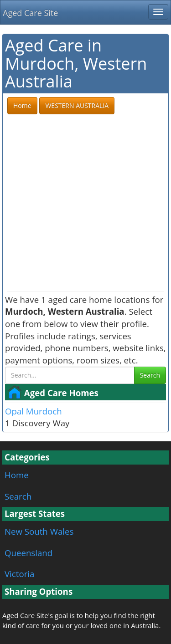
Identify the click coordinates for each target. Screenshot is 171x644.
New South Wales (39, 531)
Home (17, 475)
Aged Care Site (30, 13)
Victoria (19, 574)
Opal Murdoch (34, 411)
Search (150, 375)
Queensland (28, 553)
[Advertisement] (85, 203)
